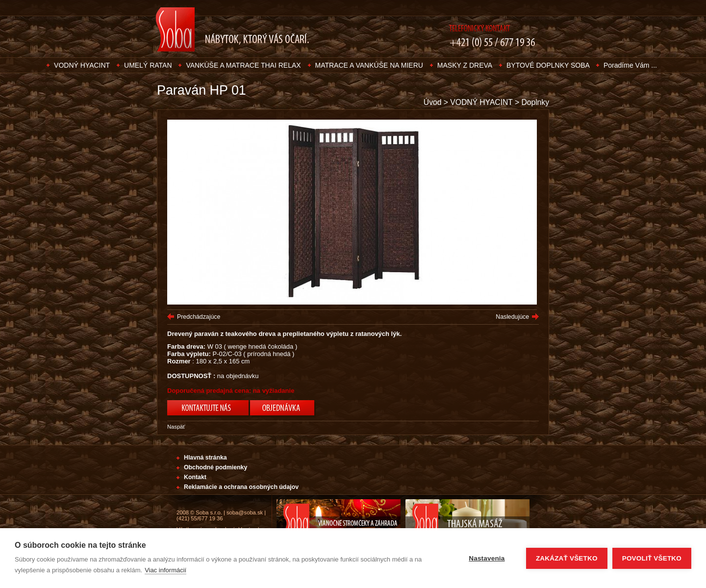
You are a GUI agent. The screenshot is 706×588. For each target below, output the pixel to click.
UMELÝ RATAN (148, 65)
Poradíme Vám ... (630, 65)
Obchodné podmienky (215, 467)
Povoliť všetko (652, 558)
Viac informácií (165, 570)
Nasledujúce (512, 317)
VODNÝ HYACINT (82, 65)
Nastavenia (487, 558)
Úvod (433, 102)
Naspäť (176, 427)
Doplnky (535, 102)
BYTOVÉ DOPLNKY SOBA (549, 65)
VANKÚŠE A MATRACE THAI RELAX (243, 65)
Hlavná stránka (205, 458)
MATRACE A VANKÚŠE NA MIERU (369, 65)
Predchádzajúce (199, 317)
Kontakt (195, 477)
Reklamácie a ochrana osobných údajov (241, 487)
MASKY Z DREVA (465, 65)
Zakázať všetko (567, 558)
